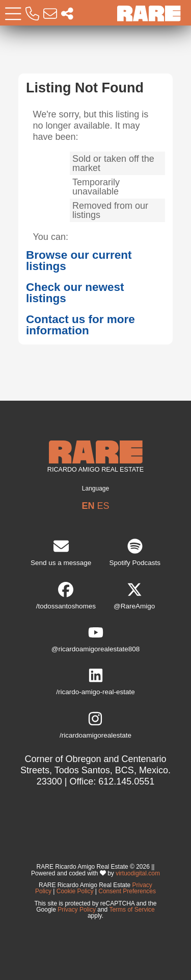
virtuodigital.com (138, 873)
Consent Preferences (127, 891)
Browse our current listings (79, 261)
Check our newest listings (75, 293)
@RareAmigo (134, 596)
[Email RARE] (50, 14)
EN (88, 506)
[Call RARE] (32, 14)
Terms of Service (132, 910)
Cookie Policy (75, 891)
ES (103, 506)
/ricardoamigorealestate (95, 725)
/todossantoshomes (66, 596)
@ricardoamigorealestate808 (96, 639)
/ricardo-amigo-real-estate (95, 682)
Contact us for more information (80, 325)
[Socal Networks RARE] (67, 14)
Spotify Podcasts (135, 553)
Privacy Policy (77, 910)
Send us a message (61, 553)
